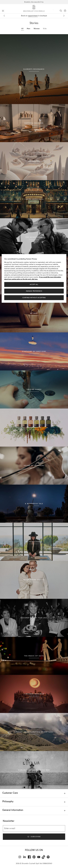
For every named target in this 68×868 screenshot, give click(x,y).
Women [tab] (37, 29)
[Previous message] (4, 16)
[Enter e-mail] (34, 828)
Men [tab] (29, 29)
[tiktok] (43, 857)
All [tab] (22, 29)
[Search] (61, 11)
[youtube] (39, 857)
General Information (13, 810)
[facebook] (29, 857)
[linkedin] (25, 857)
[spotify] (48, 857)
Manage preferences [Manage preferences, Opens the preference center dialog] (34, 291)
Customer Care (10, 793)
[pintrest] (34, 857)
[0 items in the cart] (65, 11)
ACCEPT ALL (34, 285)
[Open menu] (3, 11)
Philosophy (8, 801)
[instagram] (20, 857)
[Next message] (64, 16)
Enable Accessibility (34, 2)
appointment (33, 16)
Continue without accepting (34, 298)
